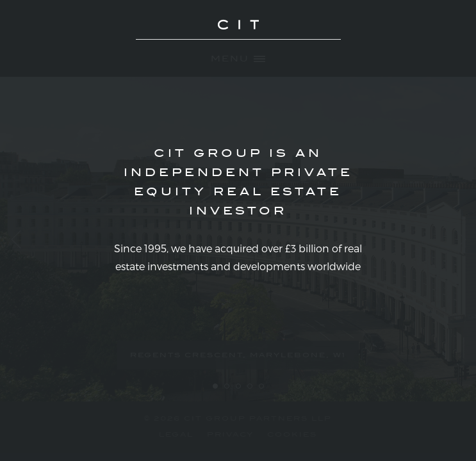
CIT (238, 32)
